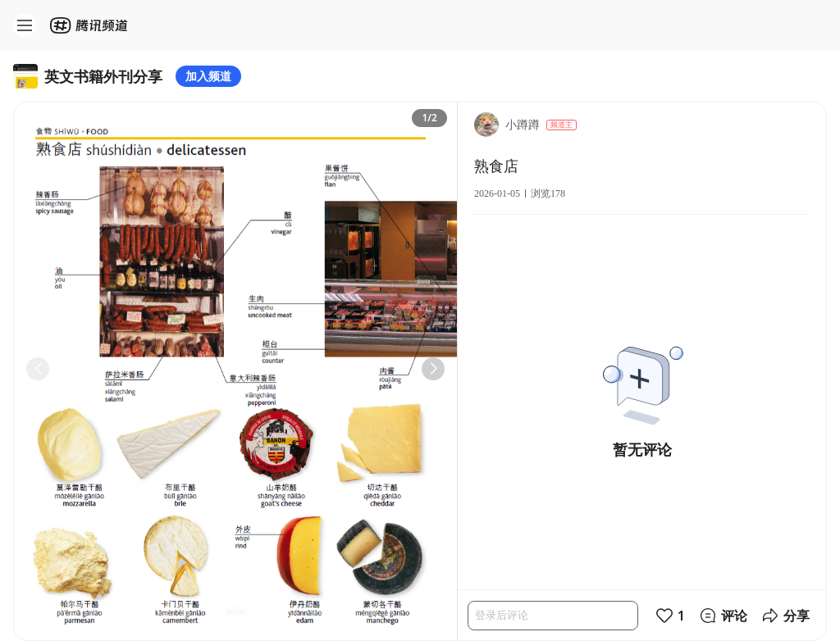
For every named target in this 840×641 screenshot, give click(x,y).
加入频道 (208, 76)
